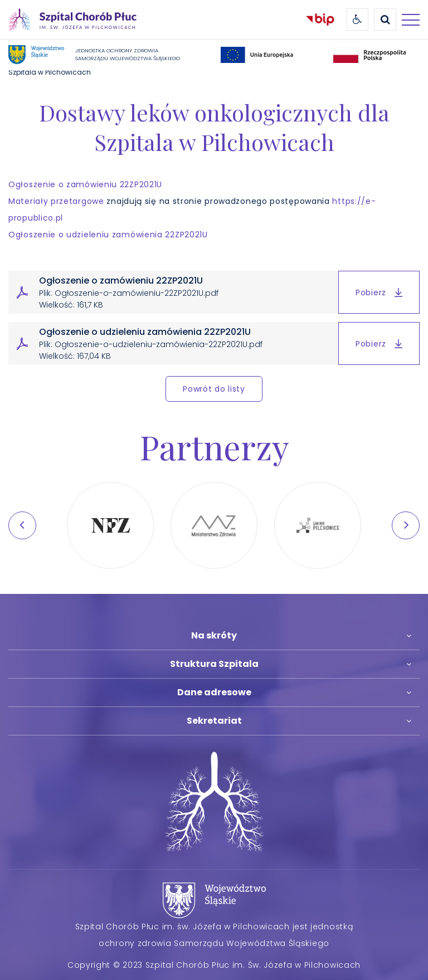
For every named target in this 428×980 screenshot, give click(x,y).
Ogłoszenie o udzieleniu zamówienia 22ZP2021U (108, 235)
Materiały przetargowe (56, 201)
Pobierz (379, 292)
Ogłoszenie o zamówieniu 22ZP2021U (85, 184)
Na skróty (214, 635)
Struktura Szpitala (214, 664)
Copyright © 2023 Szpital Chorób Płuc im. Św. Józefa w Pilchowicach (214, 965)
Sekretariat (214, 721)
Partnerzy (214, 446)
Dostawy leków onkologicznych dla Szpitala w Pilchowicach (214, 127)
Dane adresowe (214, 692)
